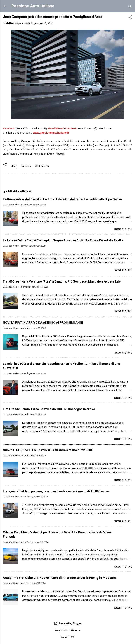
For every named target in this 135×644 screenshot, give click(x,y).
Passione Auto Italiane (33, 6)
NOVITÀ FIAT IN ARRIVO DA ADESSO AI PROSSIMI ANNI (43, 323)
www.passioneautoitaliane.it (51, 133)
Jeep (14, 166)
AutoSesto (71, 128)
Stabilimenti (42, 166)
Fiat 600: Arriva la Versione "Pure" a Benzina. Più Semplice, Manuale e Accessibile (62, 281)
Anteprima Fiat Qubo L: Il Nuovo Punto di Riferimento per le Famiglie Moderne (59, 578)
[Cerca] (130, 7)
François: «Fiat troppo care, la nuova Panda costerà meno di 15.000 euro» (56, 491)
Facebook (9, 128)
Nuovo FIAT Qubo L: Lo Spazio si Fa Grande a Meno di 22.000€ (48, 450)
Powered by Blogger (68, 623)
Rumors (26, 166)
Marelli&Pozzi (56, 128)
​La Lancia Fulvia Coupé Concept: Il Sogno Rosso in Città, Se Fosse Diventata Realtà (63, 240)
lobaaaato (76, 630)
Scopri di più (123, 229)
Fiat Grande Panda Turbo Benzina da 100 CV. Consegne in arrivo (49, 409)
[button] (130, 18)
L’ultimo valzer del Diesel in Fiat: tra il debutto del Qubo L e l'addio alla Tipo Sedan (62, 199)
